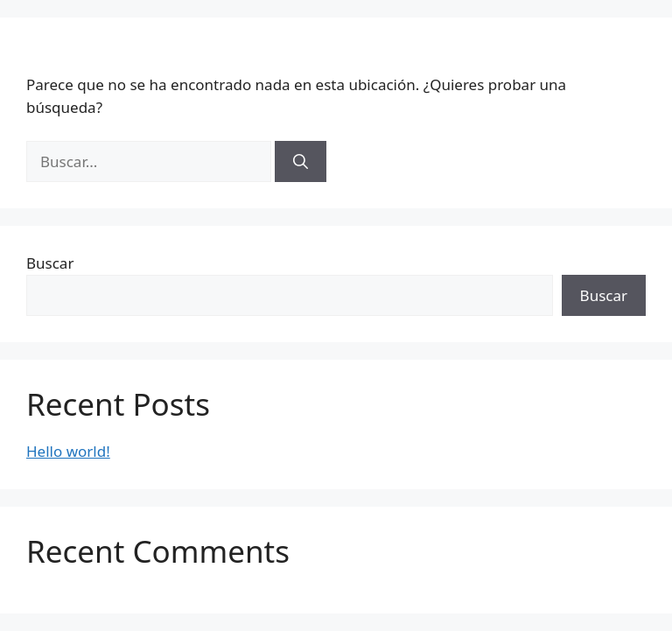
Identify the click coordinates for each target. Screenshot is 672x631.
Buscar (50, 263)
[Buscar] (301, 162)
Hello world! (68, 451)
